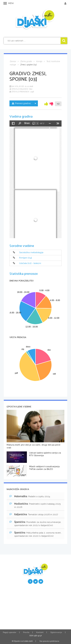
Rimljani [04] (25, 258)
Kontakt (40, 632)
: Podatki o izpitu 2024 (30, 496)
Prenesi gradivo (21, 103)
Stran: (27, 123)
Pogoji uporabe (10, 632)
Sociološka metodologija (31, 252)
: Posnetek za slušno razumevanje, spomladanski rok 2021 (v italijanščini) (35, 524)
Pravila (26, 632)
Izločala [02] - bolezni (30, 263)
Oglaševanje (56, 632)
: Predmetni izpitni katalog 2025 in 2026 (35, 505)
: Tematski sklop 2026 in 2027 (34, 514)
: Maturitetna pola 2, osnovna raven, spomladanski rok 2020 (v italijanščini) (35, 534)
